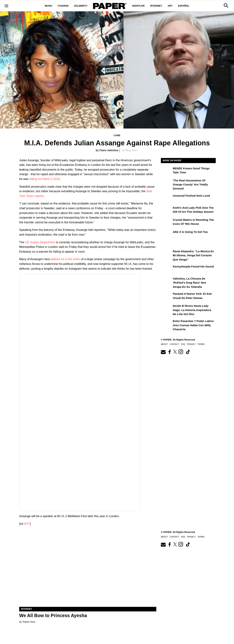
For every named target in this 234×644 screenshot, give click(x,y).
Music (49, 6)
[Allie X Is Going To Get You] (166, 234)
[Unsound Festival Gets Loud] (166, 198)
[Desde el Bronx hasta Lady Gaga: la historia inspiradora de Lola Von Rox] (166, 308)
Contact (174, 344)
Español (184, 6)
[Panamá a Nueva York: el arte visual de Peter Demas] (166, 296)
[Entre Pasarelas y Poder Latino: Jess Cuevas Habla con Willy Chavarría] (166, 324)
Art (170, 6)
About (164, 344)
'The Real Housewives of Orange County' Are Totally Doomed (190, 185)
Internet (156, 6)
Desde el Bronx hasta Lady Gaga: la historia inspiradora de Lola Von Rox (192, 310)
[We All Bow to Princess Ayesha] (88, 573)
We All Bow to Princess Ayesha (53, 615)
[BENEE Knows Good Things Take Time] (166, 171)
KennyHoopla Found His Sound (193, 266)
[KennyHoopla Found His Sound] (166, 269)
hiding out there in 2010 (45, 179)
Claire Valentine (109, 150)
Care (117, 135)
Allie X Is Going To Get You (190, 232)
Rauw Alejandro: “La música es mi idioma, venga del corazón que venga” (193, 255)
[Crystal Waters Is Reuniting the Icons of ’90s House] (166, 222)
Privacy (191, 344)
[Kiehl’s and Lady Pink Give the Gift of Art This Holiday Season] (166, 210)
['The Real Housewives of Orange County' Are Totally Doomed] (166, 183)
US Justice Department (40, 242)
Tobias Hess (29, 622)
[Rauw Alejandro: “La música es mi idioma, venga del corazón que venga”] (166, 254)
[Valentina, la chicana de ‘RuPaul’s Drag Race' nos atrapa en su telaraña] (166, 281)
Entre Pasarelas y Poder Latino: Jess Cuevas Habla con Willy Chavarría (194, 325)
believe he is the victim (66, 259)
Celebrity (81, 6)
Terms (201, 344)
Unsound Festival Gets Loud (191, 196)
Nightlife (138, 6)
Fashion (63, 6)
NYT (27, 524)
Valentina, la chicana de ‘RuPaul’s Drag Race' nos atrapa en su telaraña (189, 283)
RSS (183, 344)
